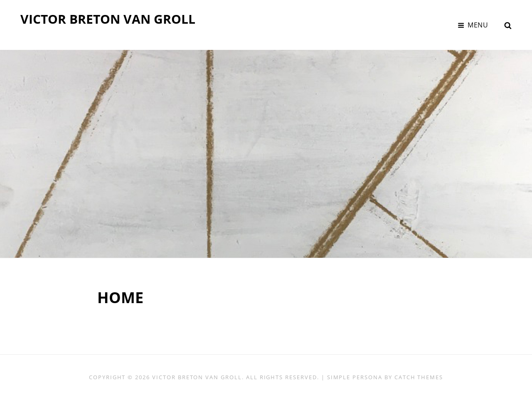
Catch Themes (419, 377)
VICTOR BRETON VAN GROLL (108, 19)
